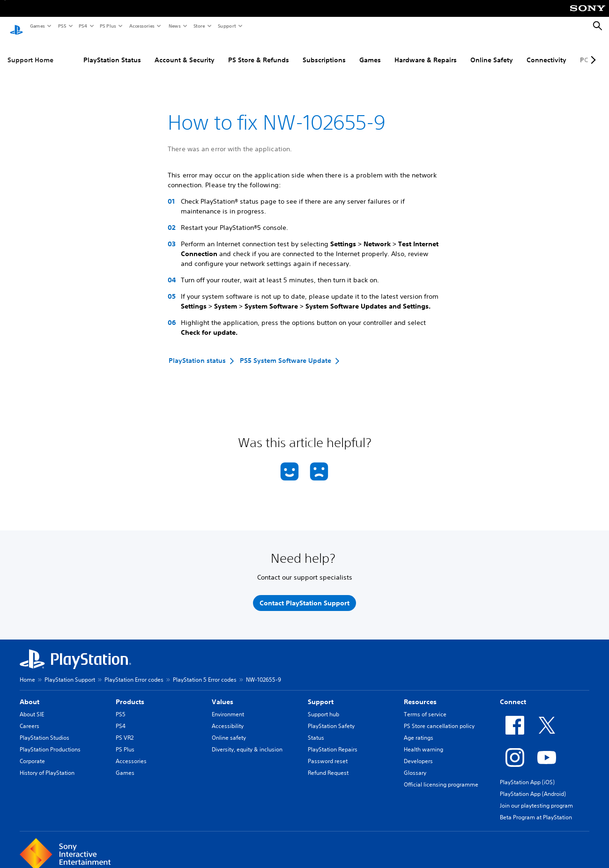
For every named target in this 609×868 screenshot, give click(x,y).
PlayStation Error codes (134, 671)
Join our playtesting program (536, 797)
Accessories (141, 26)
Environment (228, 706)
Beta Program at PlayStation (536, 809)
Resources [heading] (420, 693)
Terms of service (425, 706)
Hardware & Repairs (426, 51)
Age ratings (419, 729)
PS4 (82, 26)
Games (37, 26)
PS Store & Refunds (259, 51)
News (174, 26)
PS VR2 (125, 729)
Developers (418, 753)
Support (227, 26)
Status (316, 729)
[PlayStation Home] (16, 26)
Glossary (415, 764)
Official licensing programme (441, 776)
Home (27, 671)
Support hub (323, 706)
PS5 (62, 26)
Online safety (229, 729)
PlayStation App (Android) (533, 785)
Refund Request (328, 764)
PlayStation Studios (45, 729)
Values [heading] (223, 693)
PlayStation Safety (331, 717)
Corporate (32, 753)
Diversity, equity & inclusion (247, 741)
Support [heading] (321, 693)
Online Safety (492, 51)
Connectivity (546, 51)
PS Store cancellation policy (439, 717)
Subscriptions (324, 51)
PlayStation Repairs (333, 741)
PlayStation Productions (50, 741)
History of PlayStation (47, 764)
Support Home (30, 51)
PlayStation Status (112, 51)
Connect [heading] (513, 693)
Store (199, 26)
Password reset (328, 753)
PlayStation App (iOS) (527, 774)
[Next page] (592, 51)
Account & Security (185, 51)
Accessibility (228, 717)
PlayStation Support (70, 671)
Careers (30, 717)
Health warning (423, 741)
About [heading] (30, 693)
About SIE (32, 706)
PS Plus (108, 26)
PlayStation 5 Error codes (205, 671)
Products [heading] (130, 693)
